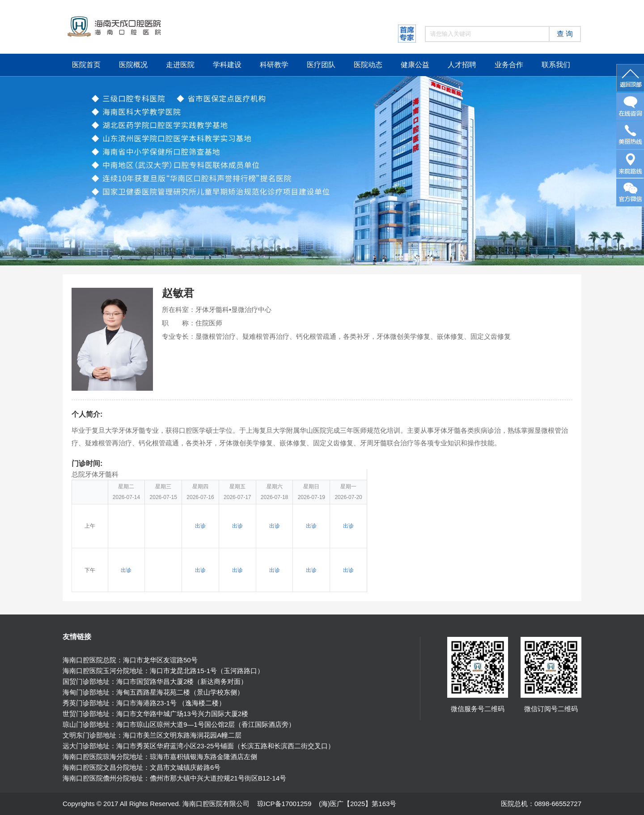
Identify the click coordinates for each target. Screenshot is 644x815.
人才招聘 (462, 65)
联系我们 (556, 65)
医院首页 (86, 65)
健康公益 (415, 65)
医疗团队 (321, 65)
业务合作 (509, 65)
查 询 (565, 34)
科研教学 (274, 65)
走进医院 (180, 65)
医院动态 (368, 65)
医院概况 (133, 65)
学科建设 (227, 65)
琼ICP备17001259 (284, 804)
